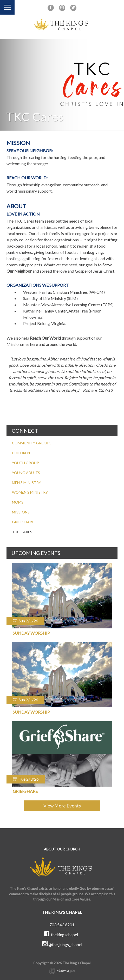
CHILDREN (21, 453)
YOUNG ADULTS (26, 473)
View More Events (62, 806)
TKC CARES (22, 532)
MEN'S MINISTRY (27, 483)
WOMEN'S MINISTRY (30, 492)
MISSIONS (21, 512)
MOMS (18, 502)
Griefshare (25, 791)
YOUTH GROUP (25, 463)
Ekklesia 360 (62, 972)
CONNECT (25, 431)
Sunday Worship (31, 633)
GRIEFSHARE (23, 522)
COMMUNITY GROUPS (32, 443)
